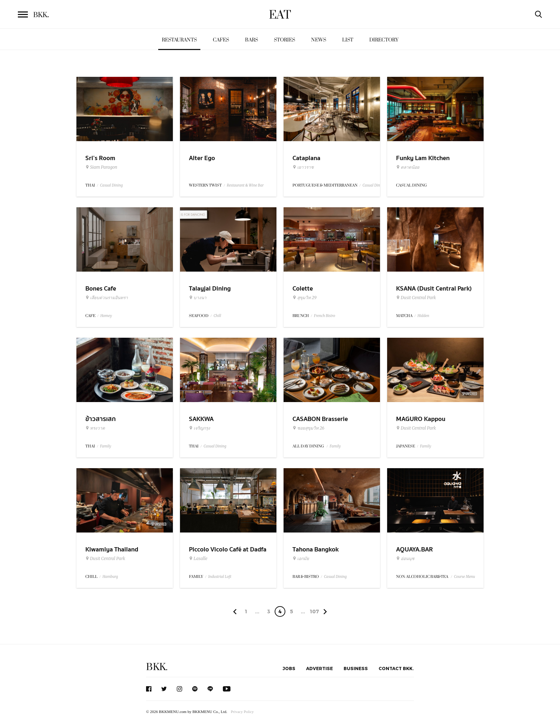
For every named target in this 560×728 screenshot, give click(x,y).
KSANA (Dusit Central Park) (434, 289)
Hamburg (110, 577)
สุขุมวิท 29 (304, 298)
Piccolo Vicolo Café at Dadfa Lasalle (228, 554)
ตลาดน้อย (408, 167)
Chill (217, 316)
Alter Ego (202, 158)
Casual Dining (111, 185)
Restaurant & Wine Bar (245, 185)
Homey (106, 316)
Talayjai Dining (210, 289)
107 (314, 611)
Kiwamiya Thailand (112, 549)
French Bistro (324, 316)
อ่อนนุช (405, 559)
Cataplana (306, 158)
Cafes (221, 40)
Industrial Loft (220, 577)
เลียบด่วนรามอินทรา (107, 298)
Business (356, 668)
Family (106, 446)
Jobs (289, 668)
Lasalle (198, 559)
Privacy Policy (242, 712)
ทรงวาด (95, 428)
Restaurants (179, 40)
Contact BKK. (396, 668)
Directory (384, 40)
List (348, 40)
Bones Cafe (101, 289)
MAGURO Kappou (421, 419)
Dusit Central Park (416, 298)
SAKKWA (201, 419)
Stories (284, 40)
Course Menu (464, 577)
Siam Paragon (101, 167)
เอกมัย (301, 559)
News (319, 40)
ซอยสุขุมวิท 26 (308, 428)
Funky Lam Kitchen (423, 158)
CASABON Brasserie (320, 419)
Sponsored (470, 394)
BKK (41, 15)
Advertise (319, 668)
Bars (251, 40)
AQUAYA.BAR (414, 549)
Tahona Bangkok (316, 549)
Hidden (423, 316)
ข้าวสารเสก (101, 419)
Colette (303, 289)
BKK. (157, 667)
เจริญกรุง (199, 428)
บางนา (198, 298)
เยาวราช (303, 167)
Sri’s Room (100, 158)
